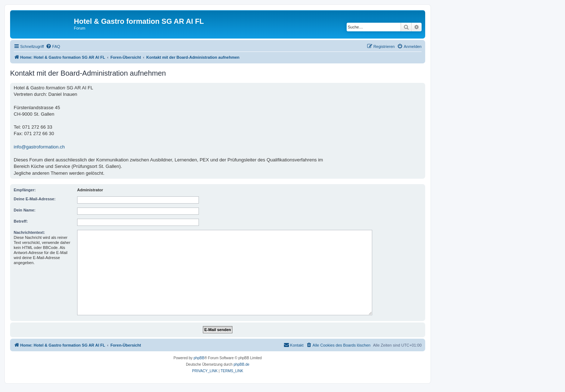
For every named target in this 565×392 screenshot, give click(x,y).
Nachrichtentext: (29, 232)
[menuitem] (53, 46)
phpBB (199, 358)
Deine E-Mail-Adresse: (35, 199)
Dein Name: (25, 210)
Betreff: (21, 221)
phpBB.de (241, 364)
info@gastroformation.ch (39, 147)
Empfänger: (25, 190)
